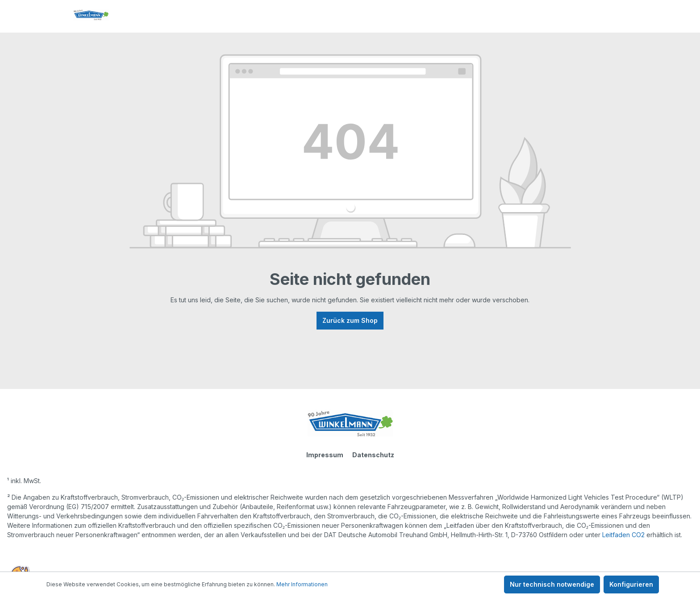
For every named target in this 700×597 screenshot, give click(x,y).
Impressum (325, 455)
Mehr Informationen (302, 584)
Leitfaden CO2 (623, 535)
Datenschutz (373, 455)
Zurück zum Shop (350, 320)
